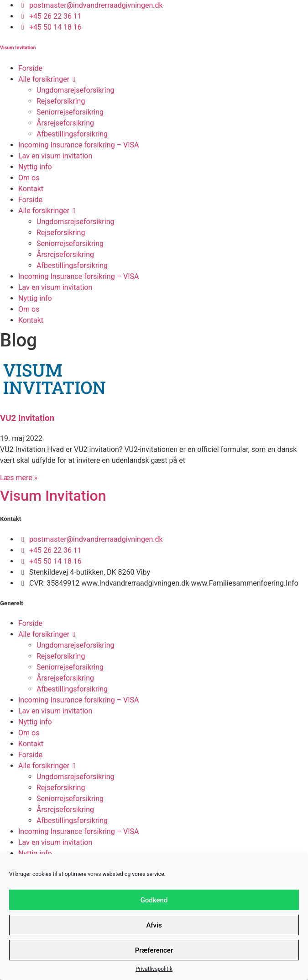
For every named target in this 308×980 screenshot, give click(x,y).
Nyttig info (35, 167)
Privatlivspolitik (154, 969)
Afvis (154, 925)
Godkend (154, 900)
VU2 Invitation (27, 418)
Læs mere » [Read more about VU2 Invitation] (19, 478)
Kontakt (31, 189)
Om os (29, 178)
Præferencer (154, 950)
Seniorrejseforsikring (70, 112)
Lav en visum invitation (55, 156)
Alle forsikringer (48, 79)
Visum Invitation (18, 48)
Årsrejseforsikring (65, 123)
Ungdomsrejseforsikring (75, 90)
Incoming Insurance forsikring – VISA (79, 145)
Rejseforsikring (61, 101)
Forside (30, 68)
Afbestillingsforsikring (72, 134)
